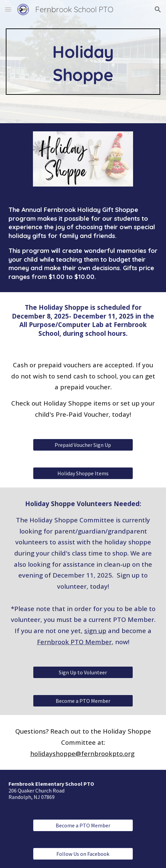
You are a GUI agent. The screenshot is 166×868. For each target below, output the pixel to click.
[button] (8, 9)
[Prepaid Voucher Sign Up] (83, 445)
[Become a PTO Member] (83, 701)
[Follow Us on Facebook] (83, 854)
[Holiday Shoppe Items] (83, 473)
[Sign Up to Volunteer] (83, 672)
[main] (83, 62)
